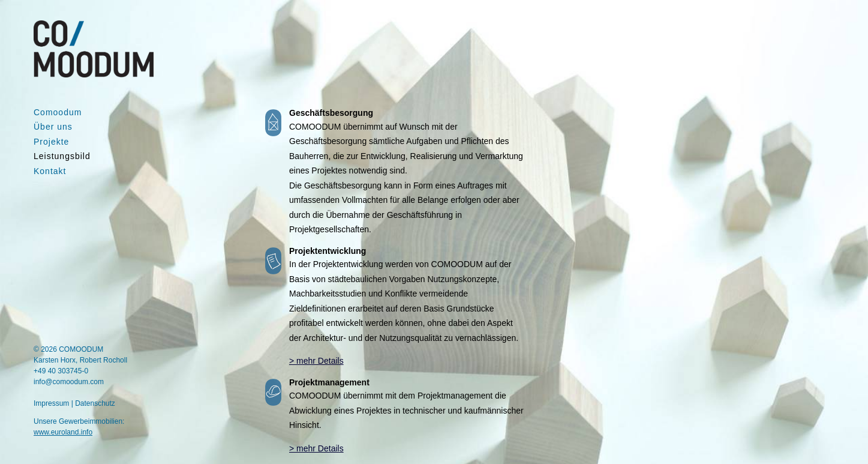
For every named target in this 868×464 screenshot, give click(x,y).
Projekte (51, 142)
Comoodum (58, 112)
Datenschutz (95, 403)
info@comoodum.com (69, 382)
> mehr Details (316, 361)
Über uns (53, 127)
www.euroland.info (63, 432)
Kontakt (50, 171)
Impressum (51, 403)
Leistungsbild (62, 156)
